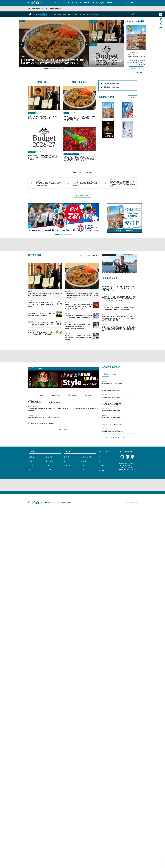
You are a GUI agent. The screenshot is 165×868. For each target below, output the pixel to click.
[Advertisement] (82, 244)
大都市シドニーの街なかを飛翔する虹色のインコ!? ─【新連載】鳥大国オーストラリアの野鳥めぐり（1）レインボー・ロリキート (79, 159)
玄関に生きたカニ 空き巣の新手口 (112, 424)
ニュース (32, 452)
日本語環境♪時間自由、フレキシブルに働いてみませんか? (45, 402)
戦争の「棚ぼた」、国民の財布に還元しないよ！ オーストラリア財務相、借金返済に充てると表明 (43, 157)
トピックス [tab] (96, 256)
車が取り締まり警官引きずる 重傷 (112, 384)
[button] (57, 3)
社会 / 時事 (93, 21)
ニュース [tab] (87, 256)
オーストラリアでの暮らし (71, 154)
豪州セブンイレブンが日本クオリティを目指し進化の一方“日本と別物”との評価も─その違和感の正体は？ (78, 338)
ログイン (133, 3)
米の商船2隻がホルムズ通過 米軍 (112, 404)
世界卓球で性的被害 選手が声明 (111, 411)
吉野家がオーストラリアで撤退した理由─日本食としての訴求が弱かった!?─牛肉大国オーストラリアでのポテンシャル (79, 118)
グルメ (22, 21)
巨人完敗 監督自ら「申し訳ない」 (112, 397)
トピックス (68, 452)
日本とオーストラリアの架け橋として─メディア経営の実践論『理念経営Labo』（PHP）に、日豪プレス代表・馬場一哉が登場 (79, 327)
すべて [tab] (80, 256)
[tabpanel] (64, 303)
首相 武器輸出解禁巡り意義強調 (111, 390)
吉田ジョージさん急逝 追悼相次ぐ (112, 418)
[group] (45, 183)
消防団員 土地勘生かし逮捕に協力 (112, 431)
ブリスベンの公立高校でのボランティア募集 (41, 424)
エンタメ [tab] (114, 374)
